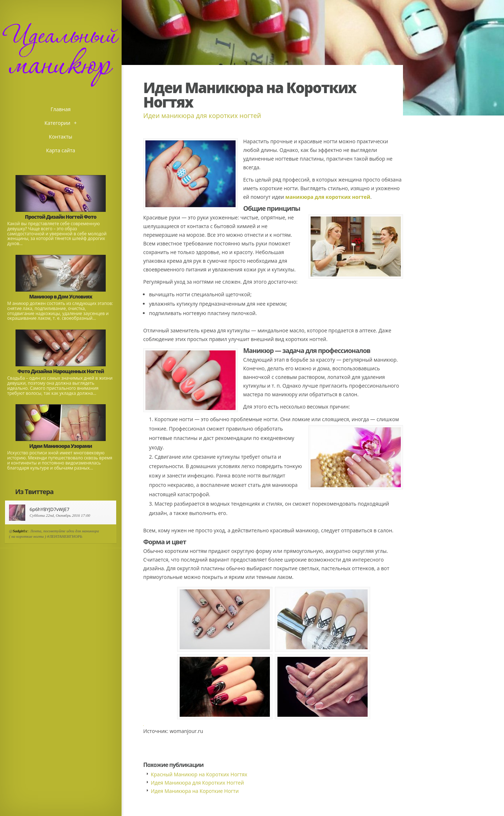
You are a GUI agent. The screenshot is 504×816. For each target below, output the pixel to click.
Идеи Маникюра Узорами (61, 446)
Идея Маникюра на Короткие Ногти (195, 791)
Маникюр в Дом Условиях (61, 296)
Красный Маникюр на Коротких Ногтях (199, 774)
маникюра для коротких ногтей (328, 197)
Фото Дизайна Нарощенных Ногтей (61, 371)
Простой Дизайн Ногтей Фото (61, 217)
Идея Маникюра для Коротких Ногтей (197, 783)
